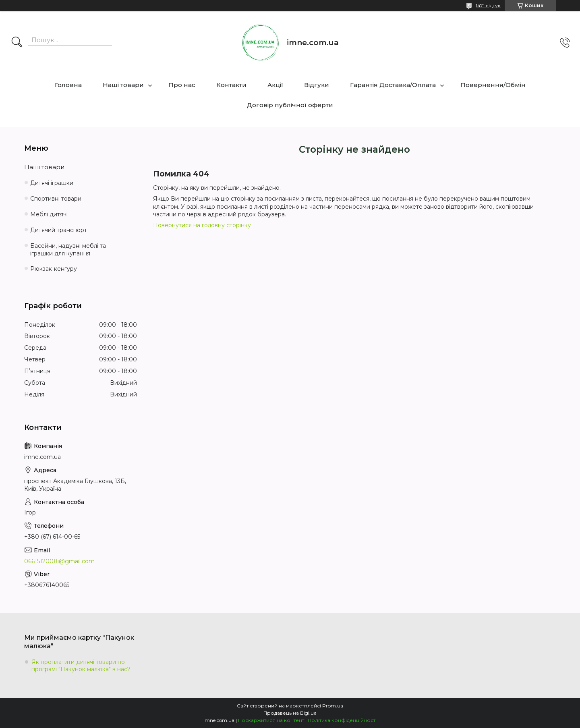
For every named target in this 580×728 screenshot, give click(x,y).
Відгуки (317, 85)
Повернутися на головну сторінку (202, 225)
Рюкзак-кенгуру (54, 269)
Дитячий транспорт (59, 230)
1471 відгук (488, 5)
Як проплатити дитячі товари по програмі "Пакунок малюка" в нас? (81, 666)
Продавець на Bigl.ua (290, 713)
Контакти (231, 85)
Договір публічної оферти (290, 105)
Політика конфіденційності (342, 720)
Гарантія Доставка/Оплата (393, 85)
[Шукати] (17, 43)
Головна (68, 85)
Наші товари (123, 85)
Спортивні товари (56, 199)
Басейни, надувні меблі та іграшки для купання (68, 250)
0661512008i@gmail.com (59, 561)
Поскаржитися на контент (271, 720)
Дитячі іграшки (52, 183)
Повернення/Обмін (493, 85)
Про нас (182, 85)
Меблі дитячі (49, 214)
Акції (275, 85)
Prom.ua (333, 706)
